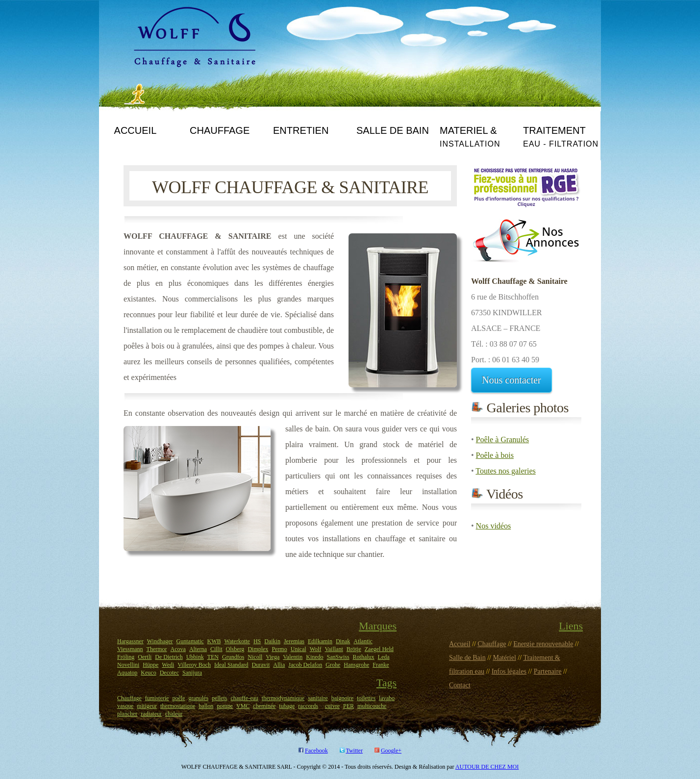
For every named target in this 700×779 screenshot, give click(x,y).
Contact (460, 685)
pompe (225, 706)
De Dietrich (169, 657)
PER (349, 706)
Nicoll (255, 657)
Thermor (157, 649)
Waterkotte (237, 641)
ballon (206, 706)
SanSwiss (338, 657)
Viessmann (130, 649)
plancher (127, 714)
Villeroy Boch (194, 665)
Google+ (391, 751)
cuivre (332, 706)
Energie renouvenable (543, 644)
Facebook (316, 751)
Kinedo (314, 657)
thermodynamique (283, 698)
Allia (279, 665)
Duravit (261, 665)
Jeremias (294, 641)
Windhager (160, 641)
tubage (287, 706)
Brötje (354, 649)
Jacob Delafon (305, 665)
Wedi (168, 665)
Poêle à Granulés (502, 440)
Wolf (316, 649)
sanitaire (318, 698)
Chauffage (129, 698)
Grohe (333, 665)
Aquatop (127, 673)
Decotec (169, 673)
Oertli (145, 657)
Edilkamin (320, 641)
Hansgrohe (356, 665)
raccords (308, 706)
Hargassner (130, 641)
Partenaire (548, 671)
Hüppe (150, 665)
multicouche (372, 706)
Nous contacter (512, 380)
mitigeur (147, 706)
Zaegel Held (379, 649)
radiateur (151, 714)
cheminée (264, 706)
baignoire (342, 698)
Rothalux (364, 657)
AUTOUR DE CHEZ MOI (487, 767)
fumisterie (157, 698)
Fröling (126, 657)
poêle (178, 698)
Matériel (504, 658)
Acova (178, 649)
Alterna (198, 649)
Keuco (148, 673)
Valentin (293, 657)
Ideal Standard (231, 665)
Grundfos (233, 657)
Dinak (343, 641)
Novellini (128, 665)
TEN (213, 657)
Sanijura (192, 673)
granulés (198, 698)
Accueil (460, 644)
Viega (273, 657)
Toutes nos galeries (505, 471)
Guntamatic (190, 641)
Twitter (354, 751)
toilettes (366, 698)
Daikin (272, 641)
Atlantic (363, 641)
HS (257, 641)
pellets (219, 698)
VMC (243, 706)
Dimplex (258, 649)
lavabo (387, 698)
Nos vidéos (494, 526)
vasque (125, 706)
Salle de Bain (467, 658)
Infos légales (509, 671)
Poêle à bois (495, 455)
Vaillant (334, 649)
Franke (381, 665)
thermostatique (178, 706)
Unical (299, 649)
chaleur (174, 714)
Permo (279, 649)
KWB (214, 641)
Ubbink (195, 657)
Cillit (216, 649)
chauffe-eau (244, 698)
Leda (384, 657)
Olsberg (235, 649)
